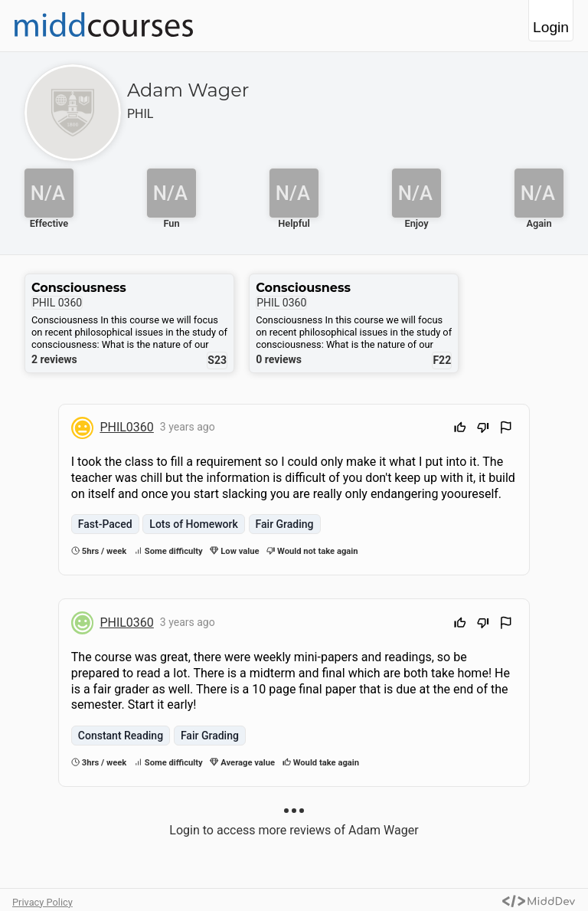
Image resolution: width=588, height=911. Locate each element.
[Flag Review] (506, 429)
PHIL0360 (126, 427)
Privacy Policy (42, 902)
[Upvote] (460, 429)
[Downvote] (483, 429)
